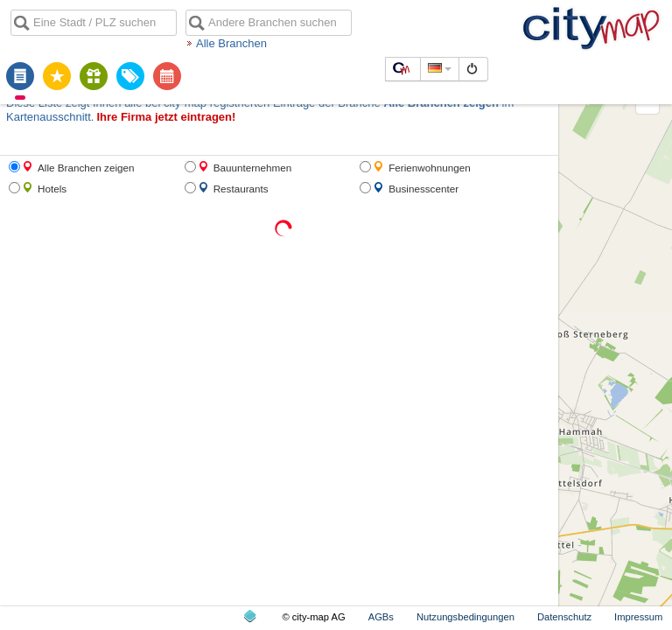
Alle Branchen (231, 43)
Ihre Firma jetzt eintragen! (166, 117)
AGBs (381, 617)
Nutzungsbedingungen (465, 617)
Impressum (638, 617)
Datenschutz (564, 617)
